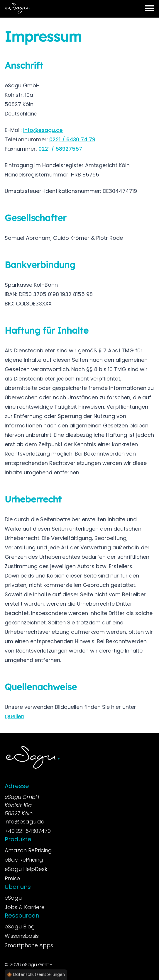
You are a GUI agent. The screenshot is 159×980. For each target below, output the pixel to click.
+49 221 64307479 (28, 831)
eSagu (13, 898)
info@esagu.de (43, 130)
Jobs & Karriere (25, 907)
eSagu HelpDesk (26, 869)
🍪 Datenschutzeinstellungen (36, 975)
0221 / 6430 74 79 (72, 139)
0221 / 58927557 (60, 149)
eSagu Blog (20, 927)
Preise (12, 878)
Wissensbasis (22, 936)
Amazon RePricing (28, 850)
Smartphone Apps (29, 945)
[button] (150, 8)
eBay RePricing (24, 860)
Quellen (15, 716)
